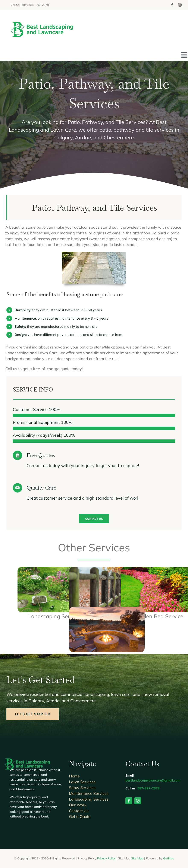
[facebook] (172, 5)
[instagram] (180, 5)
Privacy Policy (106, 858)
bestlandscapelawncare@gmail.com (153, 780)
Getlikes (169, 858)
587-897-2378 (148, 788)
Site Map (137, 858)
